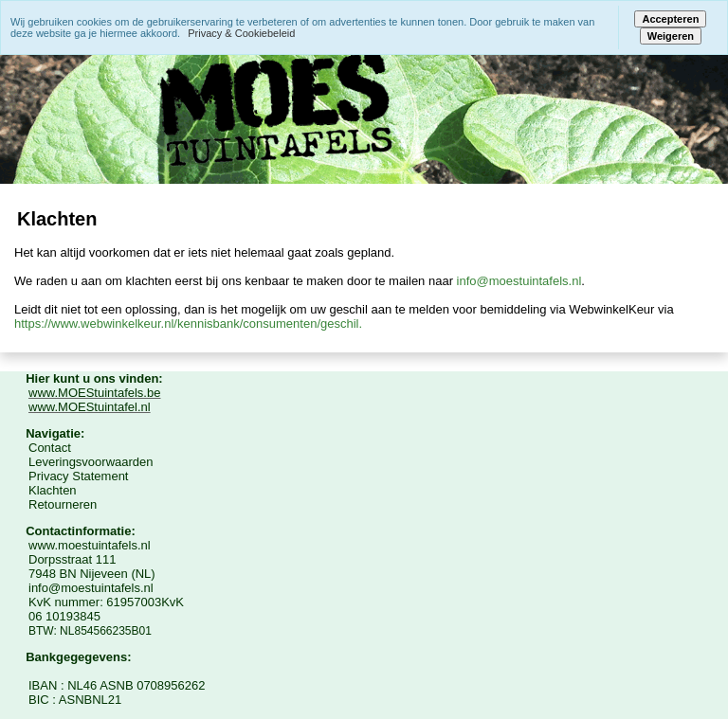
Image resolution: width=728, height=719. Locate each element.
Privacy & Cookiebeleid (241, 33)
